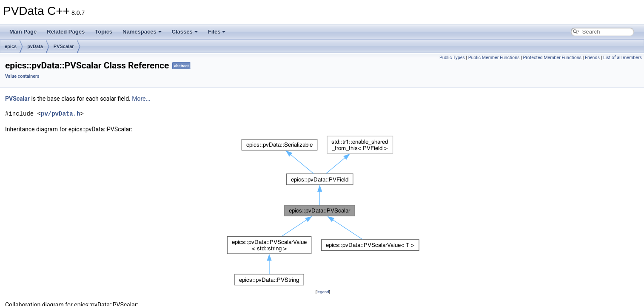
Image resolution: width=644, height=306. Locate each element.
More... (141, 99)
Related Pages (66, 32)
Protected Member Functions (552, 58)
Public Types (452, 58)
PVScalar (64, 46)
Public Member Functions (494, 58)
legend (323, 292)
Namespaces (142, 32)
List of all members (623, 58)
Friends (592, 58)
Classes (185, 32)
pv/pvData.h (60, 114)
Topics (104, 32)
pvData (35, 46)
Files (217, 32)
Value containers (22, 76)
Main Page (23, 32)
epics (11, 46)
